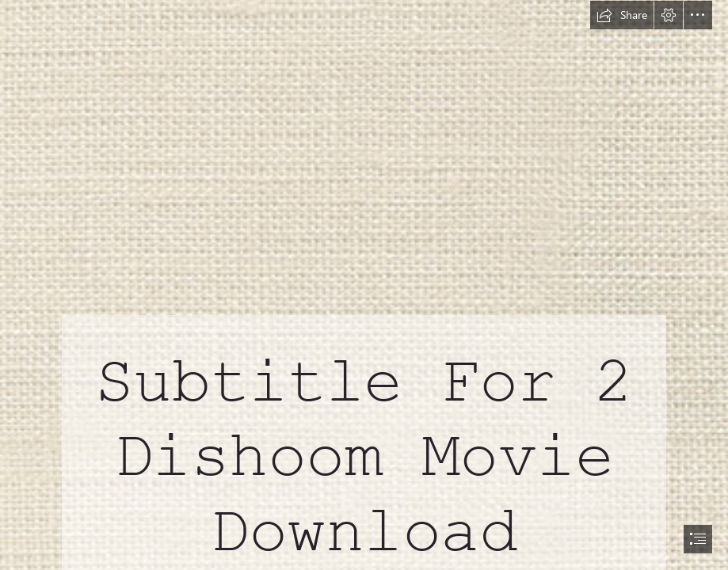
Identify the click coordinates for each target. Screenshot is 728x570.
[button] (622, 15)
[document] (364, 285)
